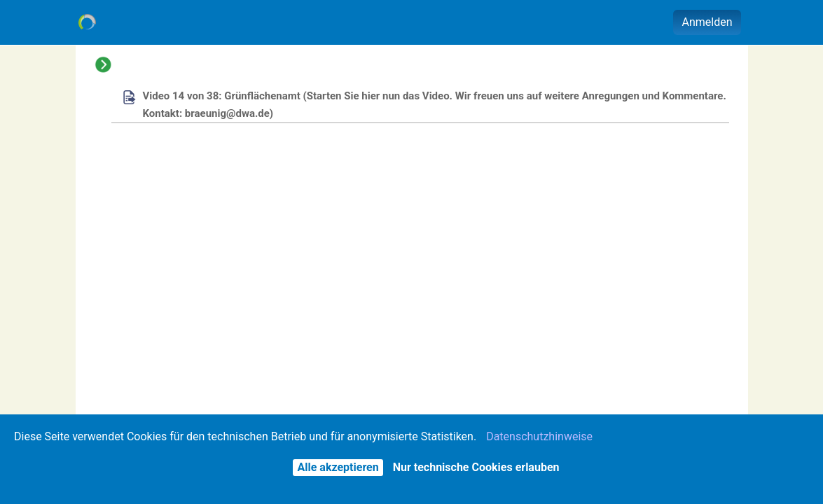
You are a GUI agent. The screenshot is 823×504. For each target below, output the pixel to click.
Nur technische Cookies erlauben (476, 467)
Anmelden (707, 22)
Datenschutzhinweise (539, 436)
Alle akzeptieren (338, 467)
